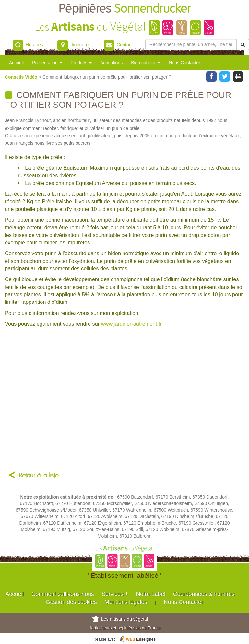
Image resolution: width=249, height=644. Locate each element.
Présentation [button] (47, 63)
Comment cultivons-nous (63, 594)
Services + (115, 594)
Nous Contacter (184, 63)
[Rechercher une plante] (191, 44)
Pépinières (125, 9)
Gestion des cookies (71, 602)
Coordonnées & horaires (204, 594)
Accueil (16, 63)
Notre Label (151, 594)
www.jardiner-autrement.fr (131, 324)
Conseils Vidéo (22, 77)
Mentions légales (126, 602)
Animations (111, 63)
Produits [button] (81, 63)
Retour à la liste (39, 475)
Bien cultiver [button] (146, 63)
